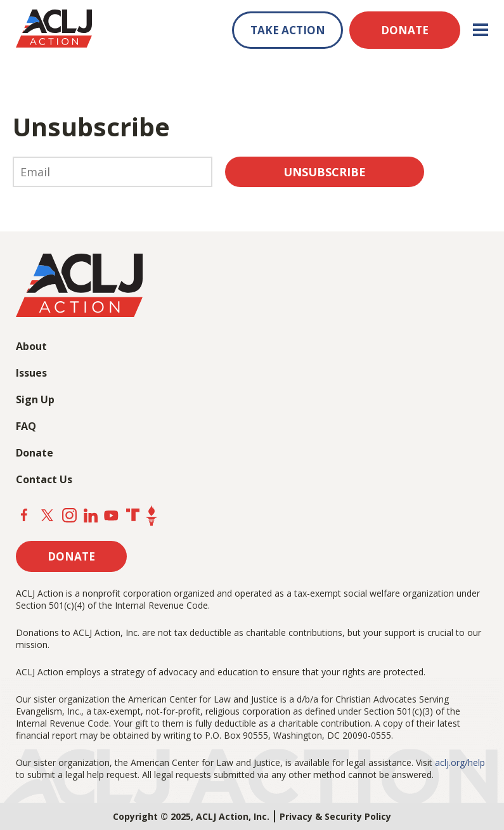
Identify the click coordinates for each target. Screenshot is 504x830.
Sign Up (35, 399)
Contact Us (44, 479)
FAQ (26, 426)
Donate (35, 453)
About (31, 346)
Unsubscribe (325, 172)
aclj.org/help (460, 762)
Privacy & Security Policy (335, 816)
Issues (31, 373)
